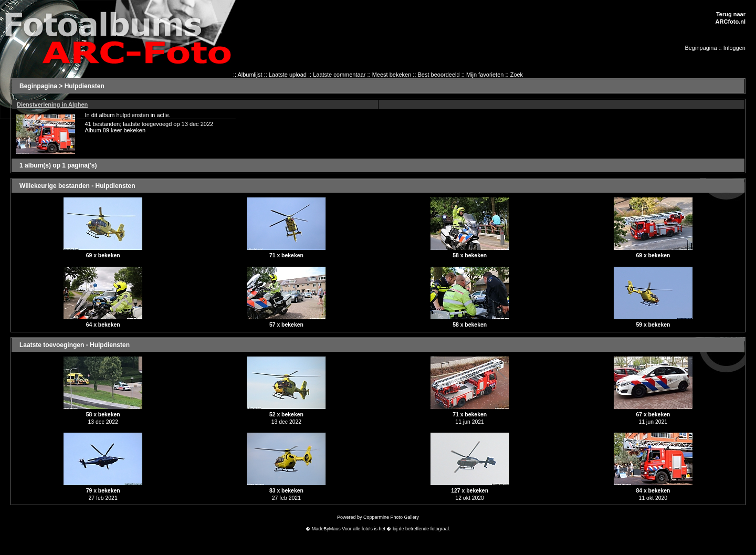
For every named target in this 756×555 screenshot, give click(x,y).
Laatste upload (288, 75)
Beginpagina (701, 48)
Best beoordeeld (439, 75)
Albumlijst (250, 75)
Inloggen (734, 48)
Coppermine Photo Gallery (391, 517)
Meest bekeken (392, 75)
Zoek (517, 75)
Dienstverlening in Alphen (52, 104)
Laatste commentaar (339, 75)
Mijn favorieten (485, 75)
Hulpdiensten (85, 86)
